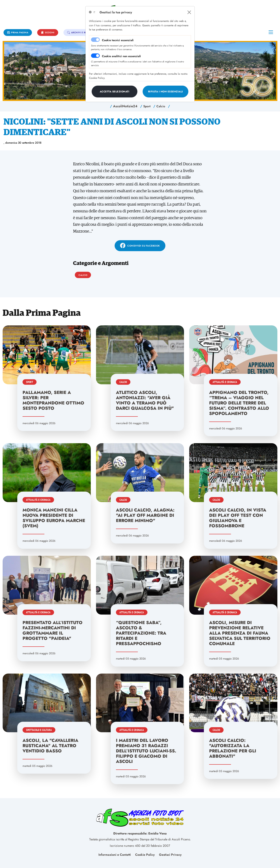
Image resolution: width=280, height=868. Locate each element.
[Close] (189, 12)
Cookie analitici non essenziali (121, 56)
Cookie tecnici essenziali (118, 40)
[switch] (95, 56)
